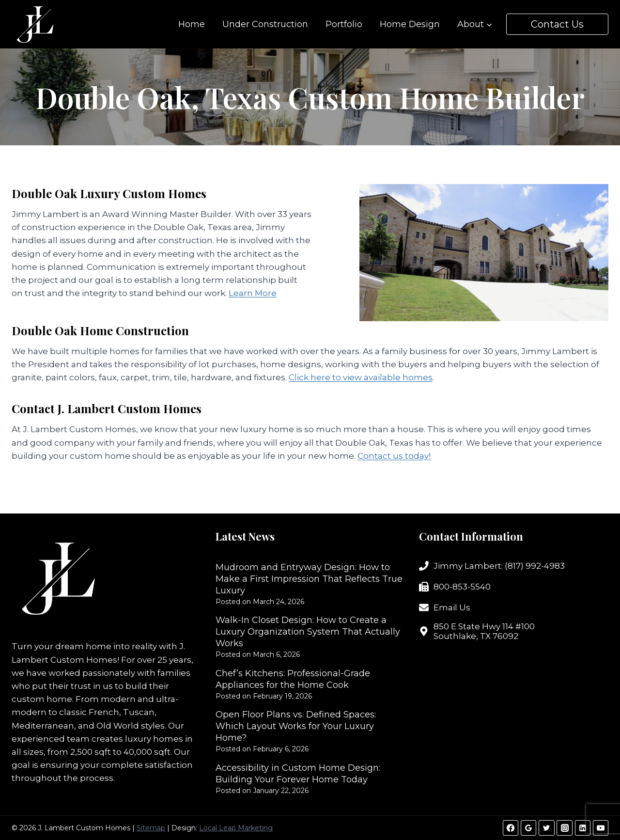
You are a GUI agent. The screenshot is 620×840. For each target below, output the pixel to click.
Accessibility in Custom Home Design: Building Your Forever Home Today (298, 774)
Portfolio (344, 24)
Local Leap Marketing (236, 828)
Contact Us (557, 24)
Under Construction (265, 24)
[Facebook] (511, 828)
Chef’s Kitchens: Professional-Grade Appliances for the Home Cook (293, 679)
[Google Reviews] (528, 828)
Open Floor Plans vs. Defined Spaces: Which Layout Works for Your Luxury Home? (296, 726)
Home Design (410, 24)
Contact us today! (394, 456)
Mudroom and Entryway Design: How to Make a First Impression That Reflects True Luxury (309, 579)
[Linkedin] (583, 828)
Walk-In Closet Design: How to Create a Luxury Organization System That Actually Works (308, 632)
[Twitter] (546, 828)
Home (192, 24)
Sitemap (151, 828)
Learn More (253, 293)
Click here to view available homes (361, 377)
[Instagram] (564, 828)
